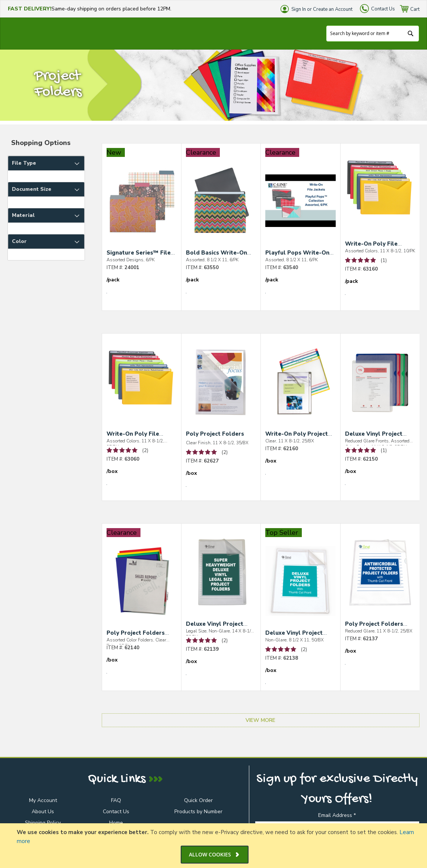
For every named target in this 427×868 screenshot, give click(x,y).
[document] (214, 846)
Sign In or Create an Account (322, 9)
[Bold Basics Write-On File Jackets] (221, 207)
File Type (24, 163)
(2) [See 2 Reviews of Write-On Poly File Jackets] (145, 451)
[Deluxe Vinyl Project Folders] (221, 578)
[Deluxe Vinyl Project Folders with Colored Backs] (380, 388)
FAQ (116, 800)
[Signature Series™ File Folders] (142, 207)
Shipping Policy (43, 823)
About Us (43, 812)
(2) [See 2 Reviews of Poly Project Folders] (225, 452)
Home (116, 823)
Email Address (337, 815)
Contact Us (383, 9)
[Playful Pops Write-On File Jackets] (300, 207)
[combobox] (373, 34)
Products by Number (198, 812)
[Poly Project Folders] (221, 389)
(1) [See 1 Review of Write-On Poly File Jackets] (384, 261)
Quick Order (198, 800)
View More (260, 720)
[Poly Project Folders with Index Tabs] (142, 587)
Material (23, 215)
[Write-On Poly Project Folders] (300, 388)
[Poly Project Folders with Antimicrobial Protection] (380, 578)
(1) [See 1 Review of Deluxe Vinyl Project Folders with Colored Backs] (384, 451)
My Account (43, 800)
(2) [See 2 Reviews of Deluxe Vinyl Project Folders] (225, 641)
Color (19, 241)
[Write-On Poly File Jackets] (380, 198)
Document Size (32, 189)
